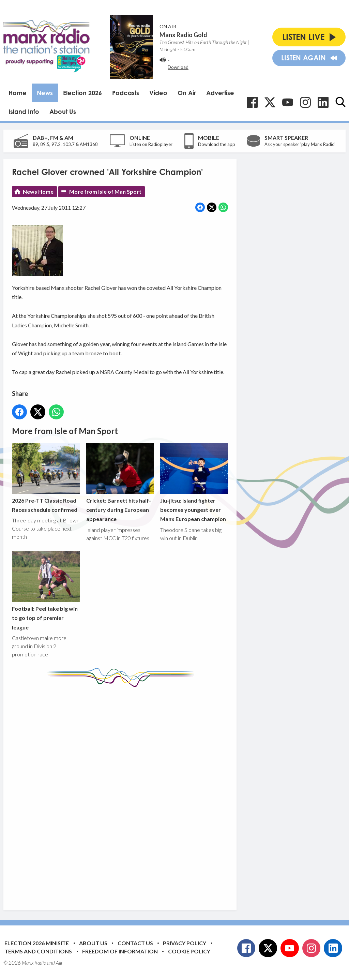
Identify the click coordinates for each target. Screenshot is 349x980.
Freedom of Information (120, 951)
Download (178, 67)
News (45, 93)
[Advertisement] (140, 793)
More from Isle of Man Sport (105, 191)
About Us (63, 112)
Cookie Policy (189, 951)
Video (158, 93)
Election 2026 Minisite (37, 943)
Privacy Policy (185, 943)
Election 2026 (82, 93)
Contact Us (135, 943)
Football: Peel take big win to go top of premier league (46, 591)
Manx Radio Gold (183, 35)
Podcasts (126, 93)
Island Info (24, 112)
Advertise (220, 93)
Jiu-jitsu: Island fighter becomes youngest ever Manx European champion (194, 482)
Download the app (217, 144)
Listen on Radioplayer (151, 144)
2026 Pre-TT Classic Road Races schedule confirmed (46, 478)
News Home (38, 191)
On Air (187, 93)
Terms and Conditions (38, 951)
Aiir (59, 963)
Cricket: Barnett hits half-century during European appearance (120, 482)
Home (18, 93)
